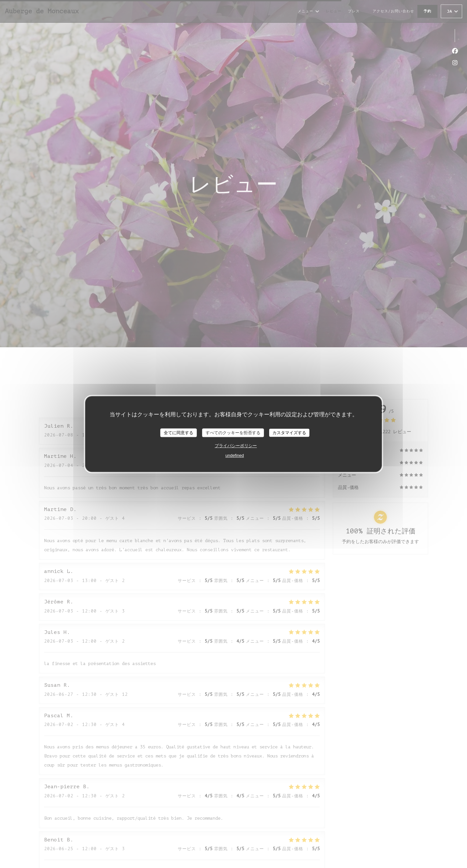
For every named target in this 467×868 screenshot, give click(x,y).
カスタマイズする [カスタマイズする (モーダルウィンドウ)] (289, 433)
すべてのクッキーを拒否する (233, 433)
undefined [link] (235, 455)
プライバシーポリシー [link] (236, 446)
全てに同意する (179, 433)
